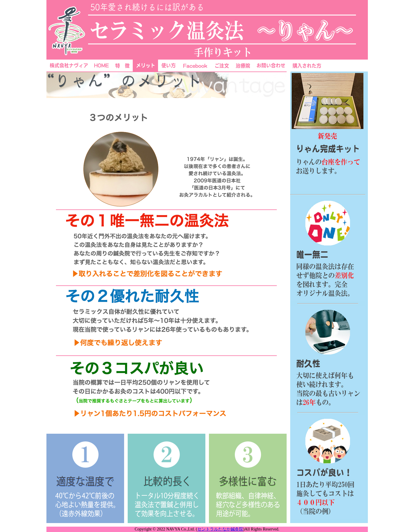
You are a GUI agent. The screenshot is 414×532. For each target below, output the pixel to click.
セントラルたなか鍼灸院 (220, 529)
